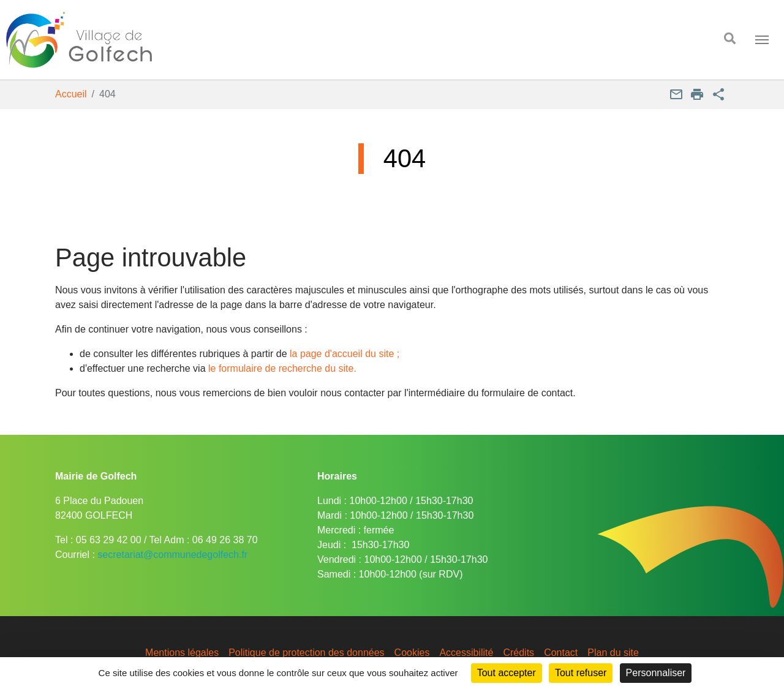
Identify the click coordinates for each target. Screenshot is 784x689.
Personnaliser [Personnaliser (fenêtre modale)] (656, 673)
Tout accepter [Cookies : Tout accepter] (507, 673)
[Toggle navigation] (762, 40)
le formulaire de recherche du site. (282, 368)
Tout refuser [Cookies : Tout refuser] (581, 673)
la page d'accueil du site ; (345, 354)
